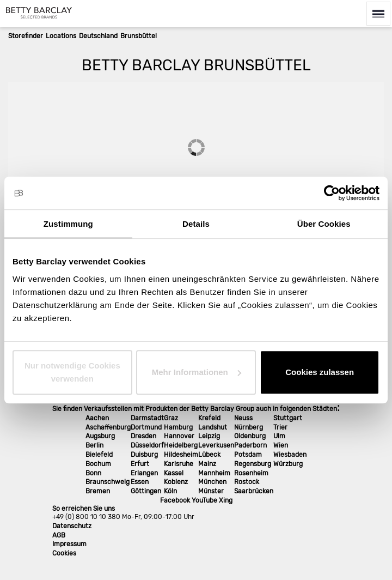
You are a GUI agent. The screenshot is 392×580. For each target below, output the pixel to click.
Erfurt (140, 464)
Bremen (98, 491)
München (212, 482)
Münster (211, 491)
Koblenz (176, 482)
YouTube (204, 500)
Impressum (69, 544)
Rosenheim (251, 473)
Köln (170, 491)
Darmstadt (147, 418)
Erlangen (144, 473)
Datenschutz (72, 526)
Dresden (143, 436)
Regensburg (253, 464)
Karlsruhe (179, 464)
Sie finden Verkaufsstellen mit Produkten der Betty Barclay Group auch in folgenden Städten (195, 409)
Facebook (175, 500)
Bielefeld (99, 455)
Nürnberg (249, 427)
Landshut (213, 427)
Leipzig (209, 436)
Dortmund (146, 427)
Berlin (94, 445)
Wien (281, 445)
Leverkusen (216, 445)
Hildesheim (181, 455)
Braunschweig (108, 482)
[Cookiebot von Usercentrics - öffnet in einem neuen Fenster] (332, 193)
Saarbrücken (254, 491)
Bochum (98, 464)
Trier (280, 427)
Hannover (179, 436)
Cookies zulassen (320, 372)
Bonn (93, 473)
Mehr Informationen (197, 372)
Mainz (207, 464)
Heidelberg (181, 445)
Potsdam (248, 455)
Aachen (97, 418)
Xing (226, 500)
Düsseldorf (147, 445)
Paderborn (250, 445)
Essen (140, 482)
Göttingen (146, 491)
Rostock (247, 482)
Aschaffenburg (108, 427)
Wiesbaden (290, 455)
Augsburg (100, 436)
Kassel (174, 473)
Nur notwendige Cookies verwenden (72, 372)
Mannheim (214, 473)
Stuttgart (288, 418)
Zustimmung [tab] (68, 224)
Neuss (243, 418)
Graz (171, 418)
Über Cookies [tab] (324, 224)
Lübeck (209, 455)
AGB (59, 535)
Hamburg (178, 427)
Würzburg (288, 464)
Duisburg (144, 455)
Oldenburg (250, 436)
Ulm (279, 436)
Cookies (64, 553)
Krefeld (209, 418)
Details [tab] (196, 224)
